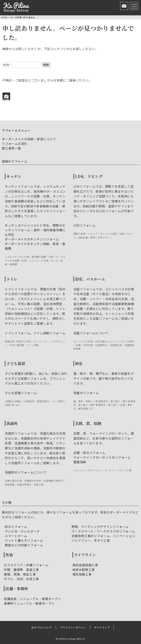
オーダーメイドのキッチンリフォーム (32, 239)
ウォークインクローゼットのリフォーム (102, 457)
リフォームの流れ (15, 144)
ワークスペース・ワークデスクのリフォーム (103, 531)
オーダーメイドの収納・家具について (29, 139)
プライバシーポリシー (73, 627)
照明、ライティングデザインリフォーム (100, 527)
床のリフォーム (16, 527)
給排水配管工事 (84, 570)
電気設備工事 (82, 574)
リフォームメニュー (16, 130)
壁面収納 (80, 462)
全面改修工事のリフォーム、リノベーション (103, 536)
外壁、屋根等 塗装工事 (21, 570)
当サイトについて (42, 627)
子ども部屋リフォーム (21, 393)
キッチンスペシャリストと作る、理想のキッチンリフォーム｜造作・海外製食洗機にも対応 (35, 230)
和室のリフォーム (86, 393)
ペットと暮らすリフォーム (24, 540)
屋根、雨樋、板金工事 (20, 574)
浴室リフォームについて (91, 333)
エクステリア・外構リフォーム (26, 565)
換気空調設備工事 (85, 565)
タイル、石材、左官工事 (21, 579)
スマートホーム (16, 536)
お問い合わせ (6, 99)
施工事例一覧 (12, 148)
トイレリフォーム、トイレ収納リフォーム (35, 333)
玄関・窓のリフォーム (89, 453)
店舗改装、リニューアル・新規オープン (32, 599)
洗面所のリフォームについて (26, 472)
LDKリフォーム (85, 225)
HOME (4, 17)
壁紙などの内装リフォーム (24, 545)
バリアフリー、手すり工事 (91, 540)
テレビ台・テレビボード (22, 531)
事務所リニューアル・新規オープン (29, 603)
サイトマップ (102, 627)
